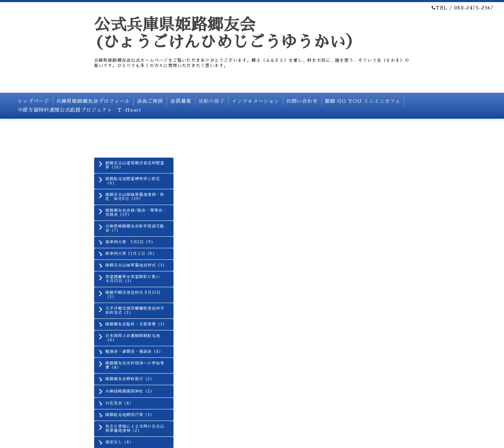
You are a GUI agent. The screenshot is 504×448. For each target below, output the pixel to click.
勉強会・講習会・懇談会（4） (134, 352)
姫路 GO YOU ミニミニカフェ (363, 101)
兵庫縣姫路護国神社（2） (130, 391)
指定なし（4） (119, 442)
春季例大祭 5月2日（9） (130, 242)
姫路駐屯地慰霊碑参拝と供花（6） (133, 181)
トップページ (33, 101)
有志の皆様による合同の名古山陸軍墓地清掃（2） (135, 429)
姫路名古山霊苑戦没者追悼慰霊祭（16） (135, 165)
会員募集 (181, 101)
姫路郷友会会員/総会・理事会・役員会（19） (136, 213)
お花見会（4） (119, 403)
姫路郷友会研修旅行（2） (130, 379)
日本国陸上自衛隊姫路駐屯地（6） (133, 338)
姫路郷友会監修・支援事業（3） (136, 324)
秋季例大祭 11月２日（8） (131, 254)
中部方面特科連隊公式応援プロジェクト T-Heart (80, 110)
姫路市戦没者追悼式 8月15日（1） (133, 295)
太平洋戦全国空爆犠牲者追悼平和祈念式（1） (135, 311)
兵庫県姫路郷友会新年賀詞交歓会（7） (135, 228)
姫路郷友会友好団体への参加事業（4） (135, 365)
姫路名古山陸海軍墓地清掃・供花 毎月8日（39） (135, 197)
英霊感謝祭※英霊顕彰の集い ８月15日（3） (135, 279)
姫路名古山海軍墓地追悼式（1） (136, 265)
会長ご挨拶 (150, 101)
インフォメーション (256, 101)
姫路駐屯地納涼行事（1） (130, 415)
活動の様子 (212, 101)
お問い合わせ (302, 101)
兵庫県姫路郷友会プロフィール (93, 101)
